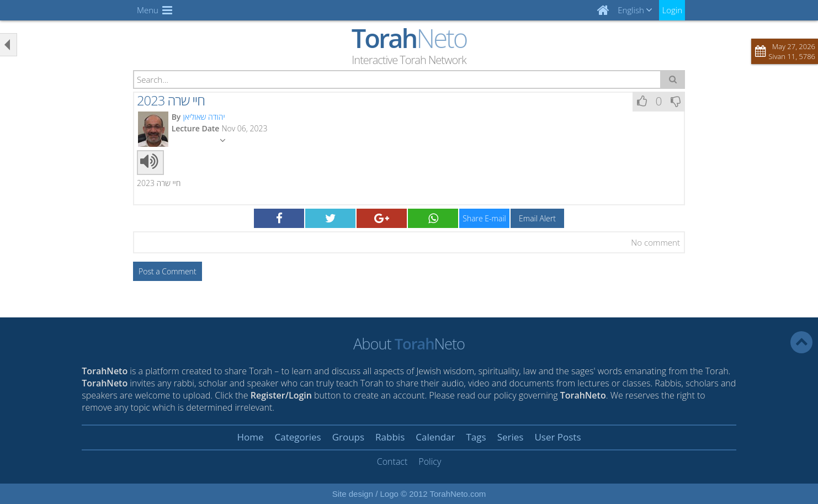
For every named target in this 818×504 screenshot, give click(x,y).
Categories (298, 437)
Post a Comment (168, 271)
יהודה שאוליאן (204, 117)
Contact (392, 461)
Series (511, 437)
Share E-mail (484, 218)
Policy (430, 461)
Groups (348, 437)
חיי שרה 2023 (171, 100)
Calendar (435, 437)
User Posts (557, 437)
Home (250, 437)
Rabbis (390, 437)
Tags (476, 437)
